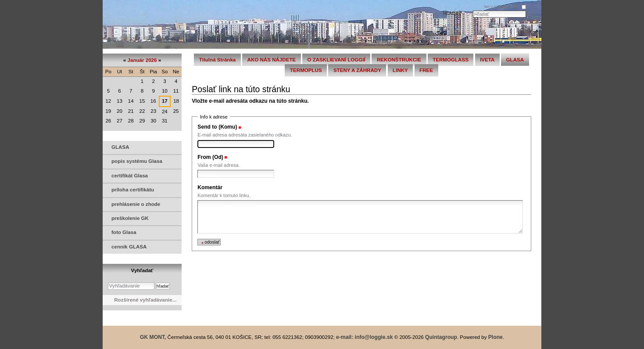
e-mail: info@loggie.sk (364, 337)
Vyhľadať (142, 270)
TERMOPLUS (306, 70)
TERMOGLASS (451, 60)
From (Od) (210, 157)
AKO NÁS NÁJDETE (272, 60)
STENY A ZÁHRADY (357, 70)
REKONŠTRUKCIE (399, 60)
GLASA (515, 60)
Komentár (210, 187)
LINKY (400, 70)
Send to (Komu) (217, 127)
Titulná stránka (217, 60)
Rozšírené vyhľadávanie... (145, 300)
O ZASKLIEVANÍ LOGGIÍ (336, 60)
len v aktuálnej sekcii (503, 7)
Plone (496, 337)
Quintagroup (441, 337)
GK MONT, (153, 337)
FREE (426, 70)
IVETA (487, 60)
